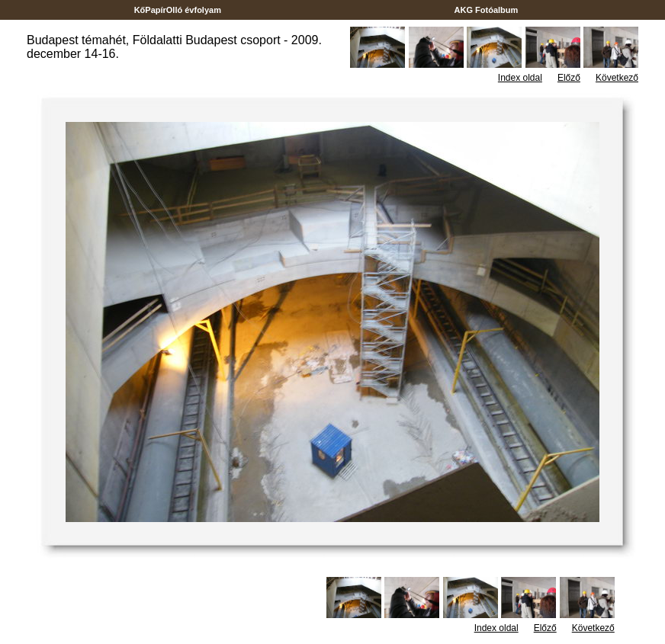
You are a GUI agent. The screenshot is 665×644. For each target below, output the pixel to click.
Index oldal (520, 78)
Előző (569, 78)
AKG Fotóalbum (487, 10)
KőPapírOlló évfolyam (178, 10)
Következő (617, 78)
